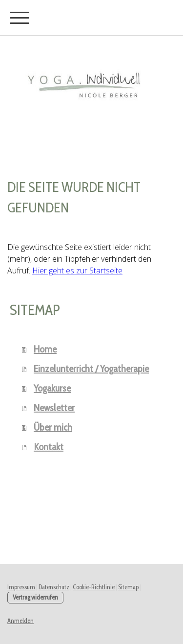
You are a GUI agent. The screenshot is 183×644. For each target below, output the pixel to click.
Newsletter (54, 408)
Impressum (21, 587)
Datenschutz (54, 587)
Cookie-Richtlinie (94, 587)
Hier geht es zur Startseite (77, 270)
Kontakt (49, 447)
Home (45, 349)
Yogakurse (52, 388)
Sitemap (128, 587)
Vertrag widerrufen (35, 597)
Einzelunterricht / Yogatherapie (91, 369)
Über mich (53, 427)
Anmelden (20, 621)
